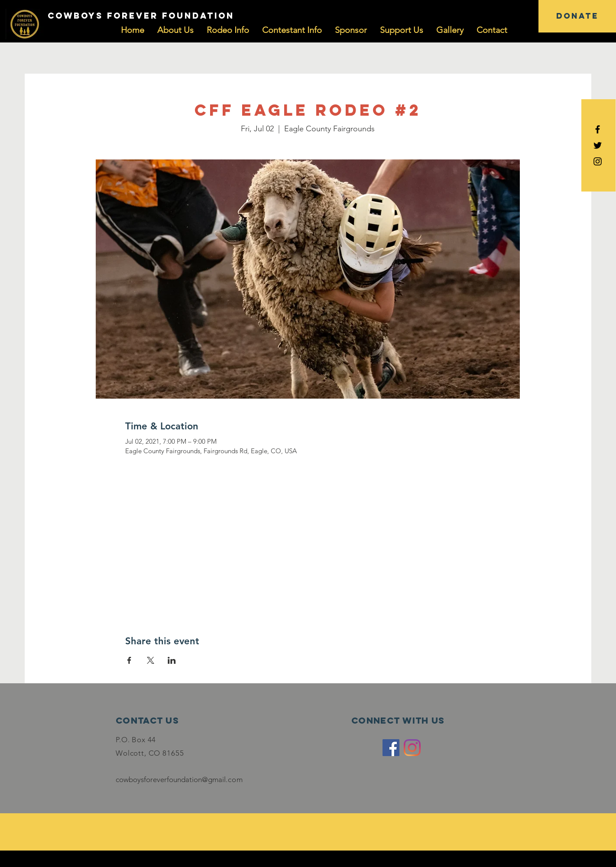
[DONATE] (577, 16)
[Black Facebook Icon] (598, 129)
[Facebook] (391, 748)
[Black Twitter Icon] (598, 145)
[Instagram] (412, 748)
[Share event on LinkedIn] (172, 660)
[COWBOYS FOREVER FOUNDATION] (141, 16)
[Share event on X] (151, 660)
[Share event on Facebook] (129, 660)
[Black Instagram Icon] (598, 161)
